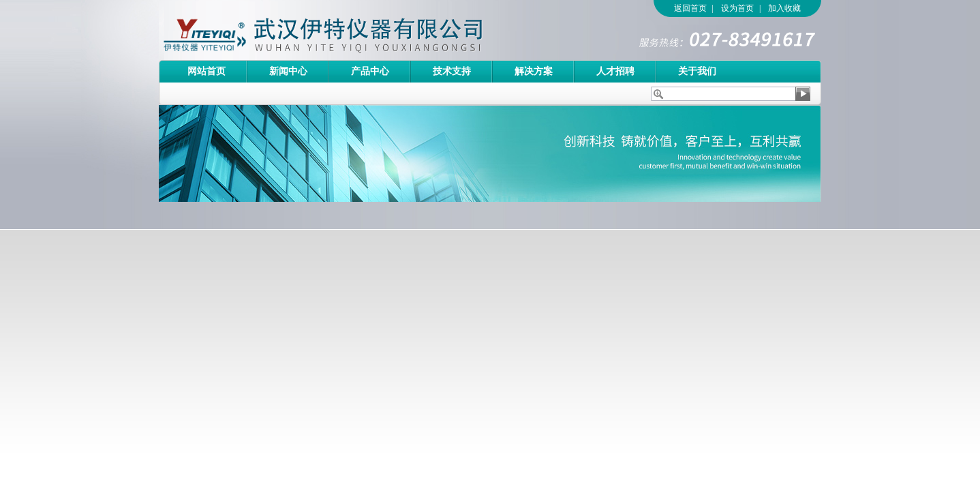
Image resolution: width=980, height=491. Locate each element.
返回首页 (690, 8)
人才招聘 (615, 71)
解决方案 (534, 71)
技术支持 (452, 71)
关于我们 (697, 71)
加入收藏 (784, 8)
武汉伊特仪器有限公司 (346, 30)
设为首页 (737, 8)
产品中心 (370, 71)
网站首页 (206, 71)
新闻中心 (288, 71)
